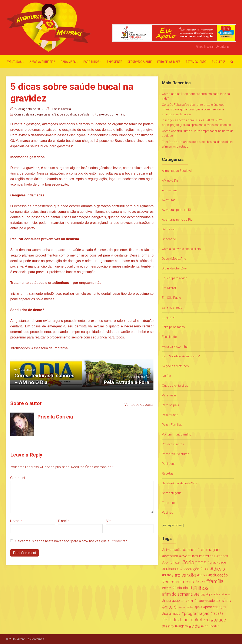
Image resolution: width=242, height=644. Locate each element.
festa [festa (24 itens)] (168, 588)
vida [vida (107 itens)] (196, 626)
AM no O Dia (170, 180)
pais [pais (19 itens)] (199, 607)
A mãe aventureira (42, 62)
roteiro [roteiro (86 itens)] (203, 620)
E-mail (64, 521)
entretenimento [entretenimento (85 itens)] (179, 582)
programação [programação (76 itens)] (197, 613)
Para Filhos (91, 62)
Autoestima (170, 190)
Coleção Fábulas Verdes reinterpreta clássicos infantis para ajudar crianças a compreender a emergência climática (193, 109)
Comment (18, 478)
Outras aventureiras (175, 386)
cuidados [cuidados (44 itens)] (172, 569)
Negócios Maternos (175, 366)
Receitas (168, 473)
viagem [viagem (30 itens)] (182, 626)
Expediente (115, 62)
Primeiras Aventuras (176, 454)
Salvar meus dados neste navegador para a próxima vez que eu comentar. (71, 541)
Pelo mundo (170, 415)
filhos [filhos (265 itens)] (202, 588)
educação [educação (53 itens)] (219, 575)
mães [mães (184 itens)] (225, 601)
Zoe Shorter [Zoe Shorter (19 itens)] (211, 626)
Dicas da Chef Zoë (174, 268)
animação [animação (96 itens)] (210, 550)
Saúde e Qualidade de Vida (72, 114)
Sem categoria (172, 493)
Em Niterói (169, 288)
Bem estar (169, 229)
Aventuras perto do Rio (177, 210)
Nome (16, 521)
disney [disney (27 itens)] (169, 575)
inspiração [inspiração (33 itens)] (172, 601)
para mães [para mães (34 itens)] (172, 613)
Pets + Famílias (172, 425)
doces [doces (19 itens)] (203, 575)
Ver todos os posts (139, 405)
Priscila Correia (61, 109)
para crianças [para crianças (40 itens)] (216, 607)
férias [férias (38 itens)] (200, 594)
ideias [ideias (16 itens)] (227, 594)
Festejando (169, 337)
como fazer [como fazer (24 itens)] (172, 562)
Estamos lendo (196, 62)
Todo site (168, 503)
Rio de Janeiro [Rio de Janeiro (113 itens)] (179, 620)
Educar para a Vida (175, 278)
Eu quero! (218, 62)
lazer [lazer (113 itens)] (189, 601)
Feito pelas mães (169, 62)
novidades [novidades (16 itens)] (187, 607)
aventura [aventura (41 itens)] (171, 556)
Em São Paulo (172, 298)
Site (109, 521)
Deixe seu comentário (111, 114)
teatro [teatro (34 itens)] (169, 626)
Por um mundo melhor (177, 434)
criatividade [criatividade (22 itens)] (218, 562)
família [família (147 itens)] (216, 582)
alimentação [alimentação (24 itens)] (173, 550)
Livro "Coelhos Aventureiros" (181, 356)
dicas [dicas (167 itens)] (219, 569)
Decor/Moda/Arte (140, 62)
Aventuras (14, 62)
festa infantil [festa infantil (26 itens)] (183, 588)
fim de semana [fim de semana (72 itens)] (179, 594)
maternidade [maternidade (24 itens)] (206, 601)
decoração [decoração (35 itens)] (191, 569)
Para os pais (170, 405)
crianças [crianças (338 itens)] (196, 562)
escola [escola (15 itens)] (201, 581)
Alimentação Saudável (177, 171)
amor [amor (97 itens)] (191, 550)
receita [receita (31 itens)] (218, 613)
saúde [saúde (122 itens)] (220, 620)
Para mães (68, 62)
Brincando (169, 239)
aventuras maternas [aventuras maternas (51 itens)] (198, 556)
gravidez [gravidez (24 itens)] (214, 594)
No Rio (167, 376)
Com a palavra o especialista (34, 114)
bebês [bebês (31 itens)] (223, 556)
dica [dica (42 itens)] (206, 569)
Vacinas (168, 513)
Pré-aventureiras (173, 444)
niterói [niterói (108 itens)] (171, 607)
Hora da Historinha (175, 347)
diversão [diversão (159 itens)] (187, 575)
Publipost (168, 464)
